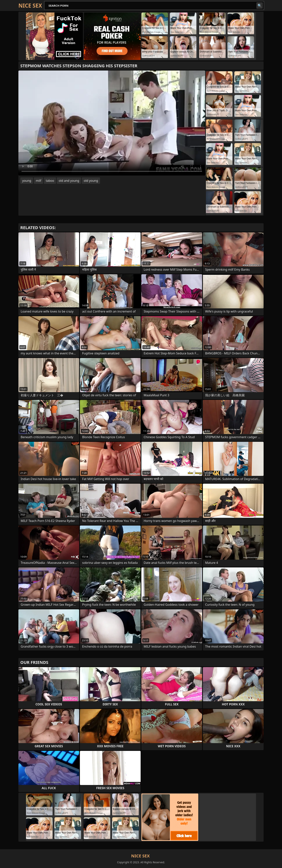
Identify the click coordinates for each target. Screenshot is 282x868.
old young (91, 181)
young (27, 181)
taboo (50, 181)
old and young (69, 181)
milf (38, 181)
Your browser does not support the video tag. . (112, 123)
